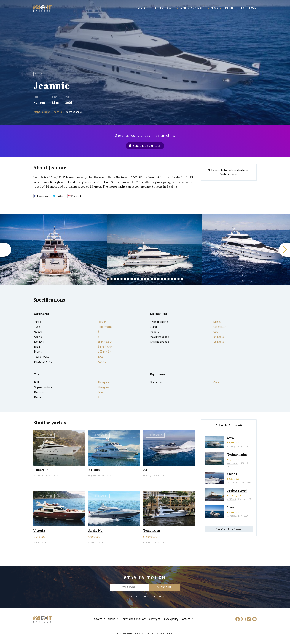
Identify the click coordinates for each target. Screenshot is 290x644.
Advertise (99, 619)
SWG (231, 438)
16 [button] (158, 279)
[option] (54, 250)
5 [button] (122, 279)
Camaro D (40, 470)
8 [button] (132, 279)
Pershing (147, 475)
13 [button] (148, 279)
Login (253, 8)
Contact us (187, 619)
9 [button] (135, 279)
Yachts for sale (164, 8)
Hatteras (147, 543)
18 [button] (165, 279)
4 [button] (118, 279)
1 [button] (108, 279)
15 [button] (155, 279)
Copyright (155, 619)
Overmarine (233, 463)
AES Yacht (232, 499)
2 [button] (111, 279)
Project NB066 (237, 491)
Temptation (152, 530)
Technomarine (237, 454)
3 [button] (115, 279)
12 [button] (145, 279)
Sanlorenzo (38, 475)
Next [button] (284, 250)
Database (142, 8)
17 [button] (162, 279)
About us (113, 619)
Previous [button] (6, 250)
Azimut (91, 543)
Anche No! (96, 530)
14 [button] (152, 279)
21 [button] (175, 279)
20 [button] (172, 279)
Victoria (39, 530)
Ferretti (37, 543)
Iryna (231, 507)
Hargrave (92, 475)
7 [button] (128, 279)
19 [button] (168, 279)
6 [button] (125, 279)
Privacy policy (171, 619)
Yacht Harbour (43, 9)
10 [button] (138, 279)
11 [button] (142, 279)
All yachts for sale (229, 529)
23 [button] (182, 279)
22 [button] (179, 279)
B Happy (94, 470)
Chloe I (232, 474)
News (214, 8)
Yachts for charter (193, 8)
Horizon (39, 103)
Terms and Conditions (134, 619)
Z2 (145, 470)
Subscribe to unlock (147, 146)
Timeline (229, 8)
